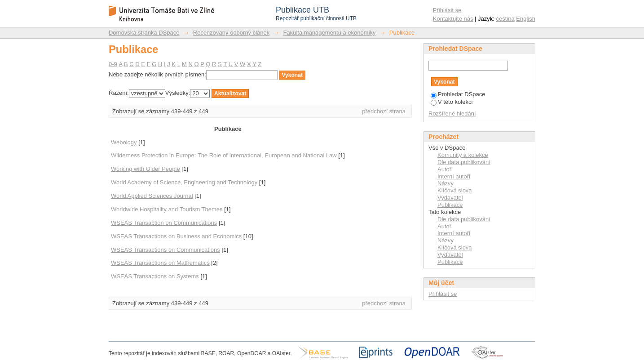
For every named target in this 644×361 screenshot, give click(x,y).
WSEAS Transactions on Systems (155, 276)
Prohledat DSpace (458, 94)
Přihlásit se (447, 10)
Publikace (450, 205)
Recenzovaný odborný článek (232, 33)
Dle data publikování (464, 162)
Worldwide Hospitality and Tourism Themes (167, 209)
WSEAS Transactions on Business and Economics (176, 236)
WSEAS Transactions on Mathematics (160, 263)
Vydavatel (450, 198)
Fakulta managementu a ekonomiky (330, 33)
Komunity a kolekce (463, 155)
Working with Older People (146, 169)
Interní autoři (454, 176)
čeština (505, 19)
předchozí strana (384, 111)
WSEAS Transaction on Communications (164, 223)
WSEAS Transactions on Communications (165, 250)
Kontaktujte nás (453, 19)
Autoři (445, 169)
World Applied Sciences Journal (152, 196)
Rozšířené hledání (452, 114)
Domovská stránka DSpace (144, 33)
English (526, 19)
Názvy (446, 183)
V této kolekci (452, 102)
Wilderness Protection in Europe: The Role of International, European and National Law (224, 155)
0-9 (113, 64)
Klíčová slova (455, 190)
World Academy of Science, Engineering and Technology (184, 182)
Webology (124, 142)
